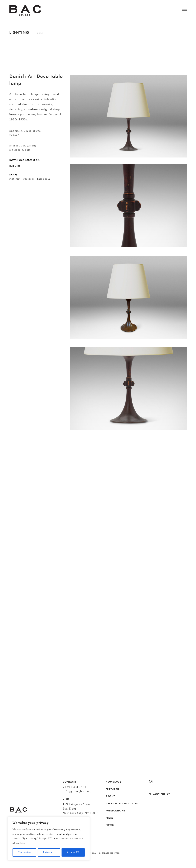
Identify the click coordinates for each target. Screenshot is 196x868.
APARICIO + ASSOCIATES (122, 803)
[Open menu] (189, 11)
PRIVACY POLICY (159, 794)
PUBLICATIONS (115, 811)
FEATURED (112, 789)
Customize (24, 852)
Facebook (29, 179)
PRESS (110, 818)
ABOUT (110, 796)
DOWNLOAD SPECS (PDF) (24, 160)
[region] (49, 839)
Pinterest (15, 179)
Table (39, 33)
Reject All (49, 852)
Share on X (44, 179)
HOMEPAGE (113, 782)
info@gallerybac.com (77, 791)
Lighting (19, 33)
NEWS (110, 825)
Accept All (73, 852)
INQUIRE (15, 166)
